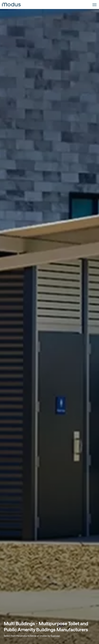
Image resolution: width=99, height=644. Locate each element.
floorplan (55, 636)
